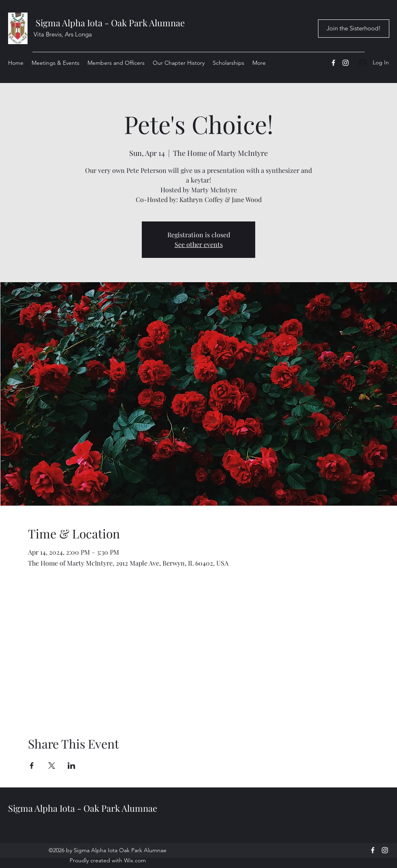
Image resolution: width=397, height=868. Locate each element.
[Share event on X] (52, 766)
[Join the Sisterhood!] (354, 29)
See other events (199, 244)
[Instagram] (346, 63)
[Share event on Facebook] (32, 766)
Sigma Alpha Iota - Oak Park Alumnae (110, 23)
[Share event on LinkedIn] (72, 766)
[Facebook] (333, 63)
